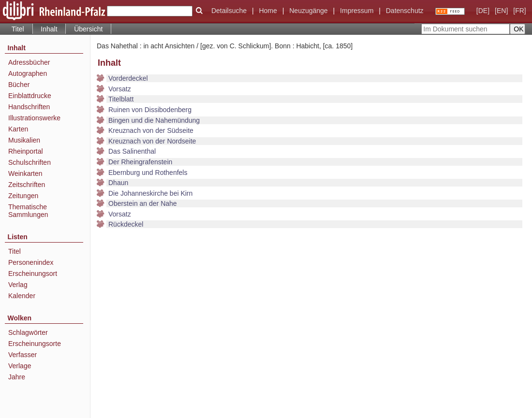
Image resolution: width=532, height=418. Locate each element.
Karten (18, 129)
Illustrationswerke (34, 118)
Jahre (17, 377)
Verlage (20, 366)
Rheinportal (26, 151)
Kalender (22, 296)
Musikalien (24, 140)
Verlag (18, 285)
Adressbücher (29, 62)
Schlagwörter (28, 332)
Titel (18, 29)
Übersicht (88, 29)
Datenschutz (405, 11)
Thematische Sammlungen (28, 211)
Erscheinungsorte (35, 344)
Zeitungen (23, 196)
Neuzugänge (308, 11)
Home (268, 11)
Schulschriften (30, 162)
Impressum (357, 11)
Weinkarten (25, 173)
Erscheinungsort (33, 274)
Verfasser (22, 355)
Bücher (19, 85)
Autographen (28, 73)
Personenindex (31, 262)
